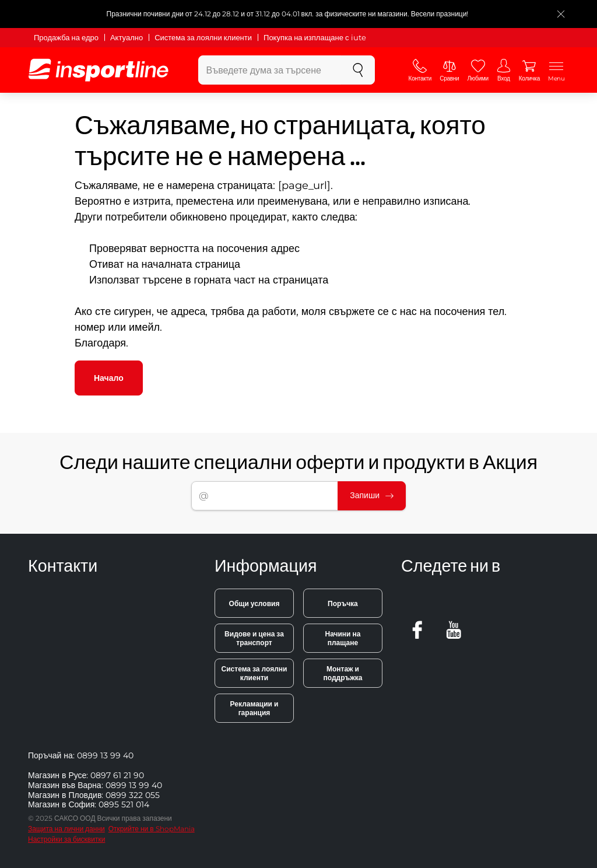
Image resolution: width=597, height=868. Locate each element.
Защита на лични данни (66, 829)
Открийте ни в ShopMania (152, 829)
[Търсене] (358, 70)
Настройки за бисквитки (66, 839)
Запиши (372, 495)
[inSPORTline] (99, 70)
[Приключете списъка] (561, 14)
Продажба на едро (66, 37)
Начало (109, 378)
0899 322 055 (133, 795)
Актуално (127, 37)
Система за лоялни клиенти (203, 37)
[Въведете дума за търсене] (270, 70)
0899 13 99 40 (105, 755)
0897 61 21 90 (117, 775)
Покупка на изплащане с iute (315, 37)
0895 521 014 (124, 804)
